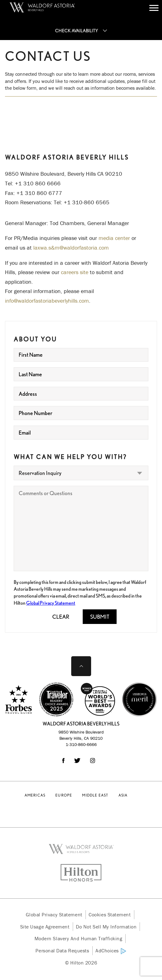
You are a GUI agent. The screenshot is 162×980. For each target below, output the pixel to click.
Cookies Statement (110, 915)
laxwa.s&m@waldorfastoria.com (71, 248)
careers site (75, 272)
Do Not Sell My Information (106, 927)
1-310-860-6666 (81, 744)
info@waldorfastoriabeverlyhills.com (47, 301)
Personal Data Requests (62, 951)
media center (114, 238)
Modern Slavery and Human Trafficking (79, 938)
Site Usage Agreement (45, 927)
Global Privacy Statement (51, 603)
